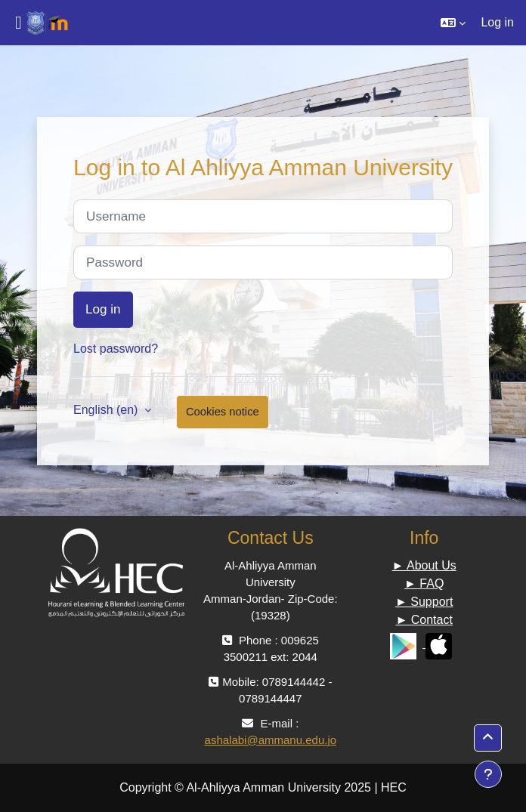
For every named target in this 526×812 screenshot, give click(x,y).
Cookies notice (223, 412)
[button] (453, 23)
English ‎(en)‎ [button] (107, 410)
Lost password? (116, 349)
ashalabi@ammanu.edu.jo (271, 740)
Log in (497, 22)
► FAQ (424, 584)
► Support (424, 602)
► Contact (424, 620)
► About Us (424, 565)
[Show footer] (488, 774)
